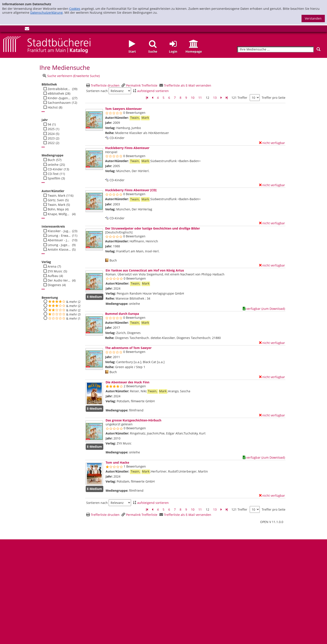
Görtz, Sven (56, 200)
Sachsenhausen (59, 103)
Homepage (194, 51)
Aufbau (53, 276)
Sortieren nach (97, 91)
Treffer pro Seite (274, 98)
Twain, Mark (56, 196)
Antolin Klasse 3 (59, 250)
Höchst (53, 107)
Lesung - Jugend (59, 245)
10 (193, 98)
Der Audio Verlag (59, 280)
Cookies (75, 9)
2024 (51, 134)
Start (132, 51)
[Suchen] (319, 49)
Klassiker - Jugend (59, 231)
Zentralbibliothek (59, 89)
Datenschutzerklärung (46, 13)
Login (173, 51)
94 (49, 124)
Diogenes (54, 285)
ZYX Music (55, 271)
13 (215, 98)
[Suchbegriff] (275, 49)
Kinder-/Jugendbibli (59, 98)
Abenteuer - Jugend (59, 240)
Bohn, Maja (56, 209)
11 (200, 98)
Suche (153, 51)
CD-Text (53, 174)
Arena (52, 267)
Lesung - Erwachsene (59, 236)
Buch (51, 160)
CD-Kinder (55, 169)
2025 (51, 129)
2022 (51, 143)
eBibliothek (56, 94)
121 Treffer (239, 98)
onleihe (53, 165)
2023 (51, 138)
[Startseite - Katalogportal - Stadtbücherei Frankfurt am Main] (47, 44)
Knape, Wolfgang (59, 214)
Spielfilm (54, 178)
